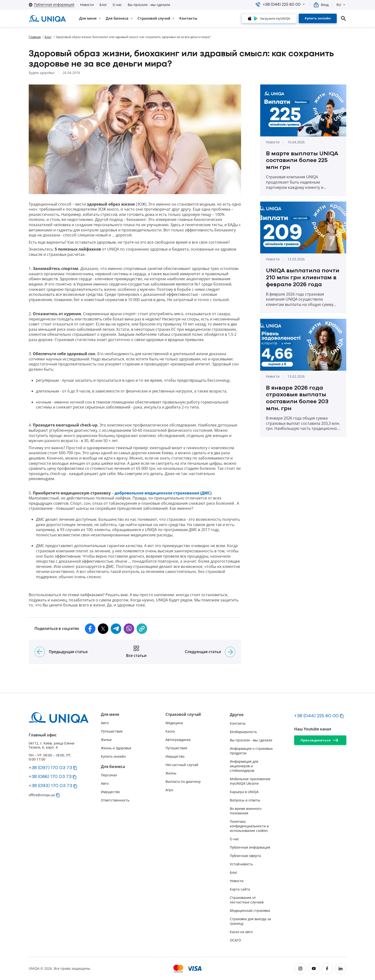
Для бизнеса (113, 767)
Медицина (174, 723)
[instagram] (300, 969)
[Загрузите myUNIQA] (269, 18)
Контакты (238, 723)
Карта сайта (240, 889)
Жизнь (171, 773)
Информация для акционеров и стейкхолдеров (244, 766)
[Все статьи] (136, 652)
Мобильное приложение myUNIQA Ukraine (250, 781)
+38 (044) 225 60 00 (316, 716)
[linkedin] (341, 969)
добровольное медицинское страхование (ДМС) (163, 493)
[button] (304, 4)
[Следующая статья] (230, 652)
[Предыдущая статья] (40, 652)
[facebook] (327, 969)
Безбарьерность (243, 732)
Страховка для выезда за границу (250, 921)
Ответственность (115, 800)
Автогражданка (178, 740)
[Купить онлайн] (318, 18)
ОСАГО (235, 940)
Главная (35, 37)
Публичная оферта (245, 856)
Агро (169, 790)
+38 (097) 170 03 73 (50, 767)
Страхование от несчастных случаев (247, 900)
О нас (117, 5)
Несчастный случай (182, 765)
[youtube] (314, 969)
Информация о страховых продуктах (251, 751)
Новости (87, 5)
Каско (170, 731)
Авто (105, 723)
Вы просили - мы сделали (149, 5)
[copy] (142, 629)
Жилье (106, 740)
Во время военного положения (246, 811)
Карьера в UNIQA (244, 792)
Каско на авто (241, 932)
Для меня (110, 714)
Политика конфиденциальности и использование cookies (249, 826)
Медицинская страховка (250, 910)
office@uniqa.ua (42, 795)
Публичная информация (250, 847)
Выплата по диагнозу (183, 781)
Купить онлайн (113, 756)
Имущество (110, 792)
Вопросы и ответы (245, 800)
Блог (103, 5)
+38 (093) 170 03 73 (50, 785)
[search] (343, 18)
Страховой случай (183, 714)
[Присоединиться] (320, 740)
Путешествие (112, 731)
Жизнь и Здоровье (116, 748)
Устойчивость (241, 864)
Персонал (109, 775)
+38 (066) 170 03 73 (50, 776)
